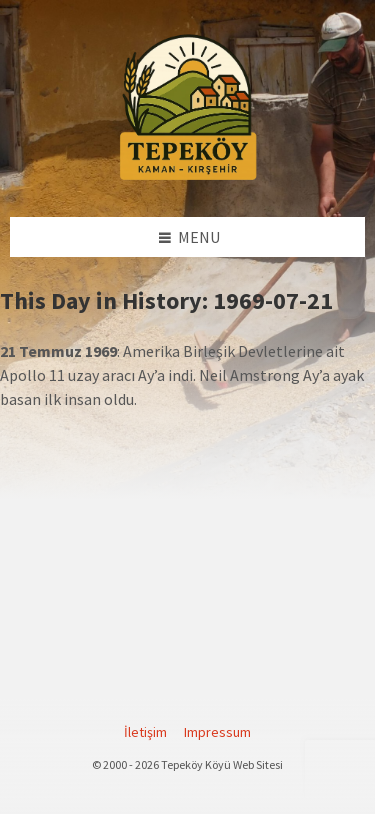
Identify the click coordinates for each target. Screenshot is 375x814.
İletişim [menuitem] (145, 732)
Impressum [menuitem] (217, 732)
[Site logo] (188, 177)
